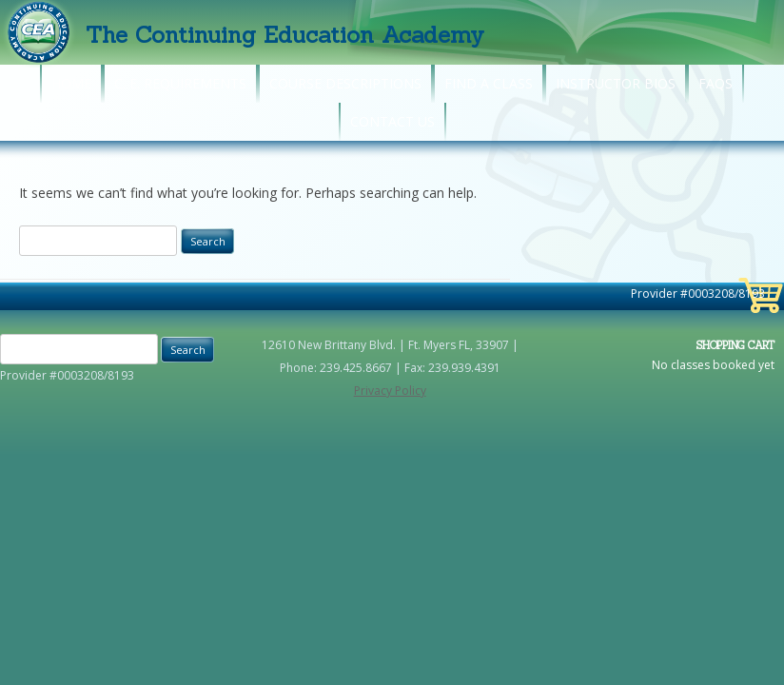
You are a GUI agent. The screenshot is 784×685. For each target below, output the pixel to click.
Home (71, 83)
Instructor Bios (616, 83)
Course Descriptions (345, 83)
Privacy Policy (390, 391)
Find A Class (489, 83)
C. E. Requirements (180, 83)
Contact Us (392, 121)
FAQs (715, 83)
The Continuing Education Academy (285, 35)
